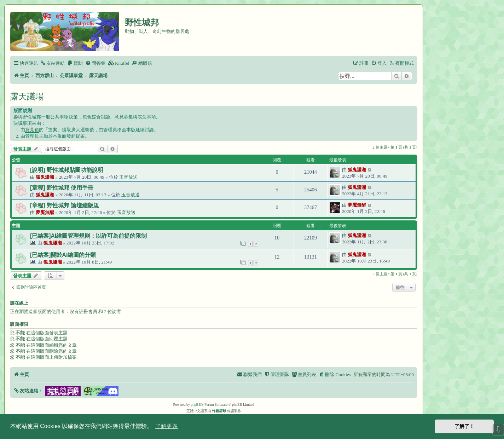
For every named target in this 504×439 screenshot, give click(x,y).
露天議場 (27, 96)
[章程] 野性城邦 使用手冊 (62, 188)
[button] (28, 391)
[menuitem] (52, 63)
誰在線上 (19, 303)
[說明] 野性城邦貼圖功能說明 (67, 170)
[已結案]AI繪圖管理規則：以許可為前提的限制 (88, 236)
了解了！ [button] (464, 426)
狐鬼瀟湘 (45, 177)
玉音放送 (128, 177)
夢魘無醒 (45, 212)
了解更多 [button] (167, 426)
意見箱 (32, 130)
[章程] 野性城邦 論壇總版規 (65, 205)
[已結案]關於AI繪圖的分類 (63, 255)
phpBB (196, 405)
